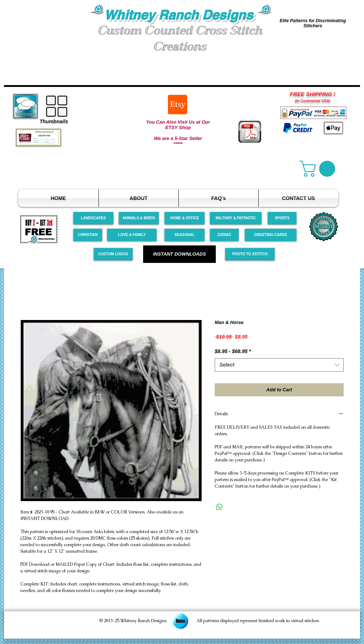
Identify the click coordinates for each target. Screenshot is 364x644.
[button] (48, 32)
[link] (319, 169)
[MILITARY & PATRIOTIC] (236, 218)
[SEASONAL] (185, 235)
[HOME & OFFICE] (185, 218)
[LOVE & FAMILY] (132, 235)
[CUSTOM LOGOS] (113, 254)
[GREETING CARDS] (271, 235)
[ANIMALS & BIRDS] (139, 218)
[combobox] (279, 365)
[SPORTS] (282, 218)
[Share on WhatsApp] (219, 507)
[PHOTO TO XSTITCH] (250, 254)
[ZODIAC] (224, 235)
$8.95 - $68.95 (233, 351)
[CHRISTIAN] (88, 235)
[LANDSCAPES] (93, 218)
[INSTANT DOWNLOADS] (179, 254)
